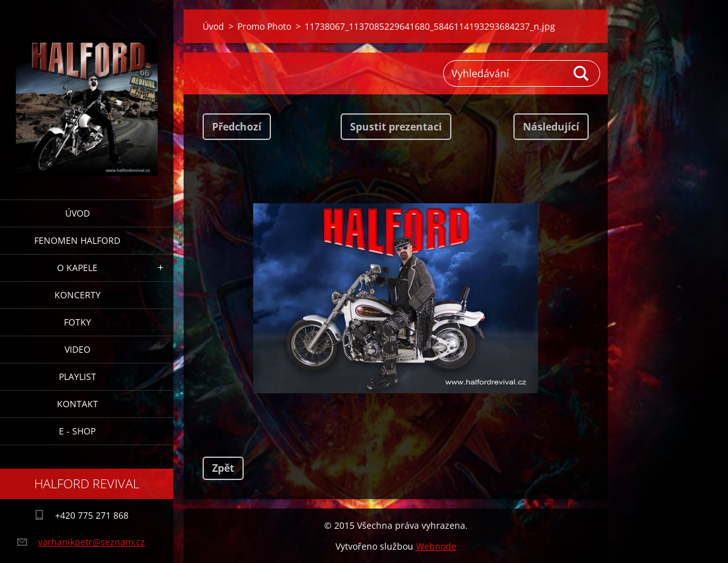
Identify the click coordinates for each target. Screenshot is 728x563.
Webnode (436, 546)
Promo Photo (264, 26)
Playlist (78, 376)
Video (78, 349)
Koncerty (78, 295)
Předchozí (237, 127)
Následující (551, 127)
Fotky (78, 322)
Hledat (582, 73)
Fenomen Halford (77, 240)
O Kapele (77, 268)
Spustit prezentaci (396, 127)
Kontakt (78, 404)
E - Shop (77, 431)
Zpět (223, 468)
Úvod (78, 213)
